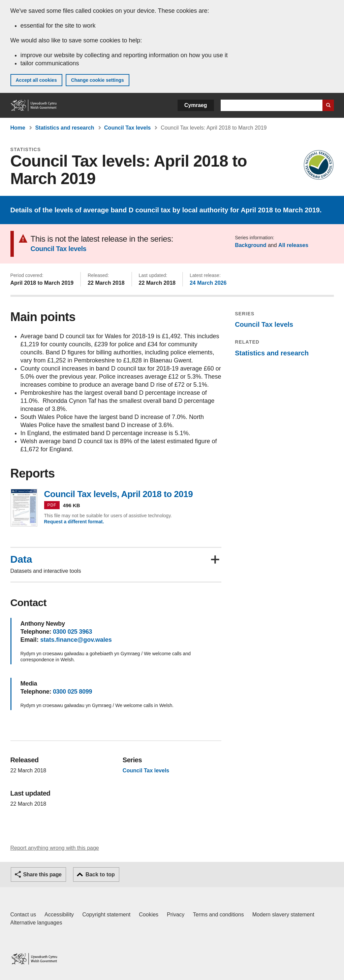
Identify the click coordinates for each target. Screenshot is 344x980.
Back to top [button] (100, 874)
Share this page (42, 874)
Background (251, 245)
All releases (293, 245)
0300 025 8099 (72, 692)
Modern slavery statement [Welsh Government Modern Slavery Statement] (283, 915)
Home (18, 128)
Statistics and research (65, 128)
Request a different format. (74, 522)
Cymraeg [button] (196, 105)
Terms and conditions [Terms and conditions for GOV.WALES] (218, 915)
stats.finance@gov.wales (76, 640)
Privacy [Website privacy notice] (176, 915)
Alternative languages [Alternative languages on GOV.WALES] (36, 923)
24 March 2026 (208, 283)
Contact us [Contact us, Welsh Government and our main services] (23, 915)
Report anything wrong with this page (55, 848)
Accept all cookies (36, 80)
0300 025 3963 (72, 632)
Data (21, 559)
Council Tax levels (127, 128)
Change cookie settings (98, 80)
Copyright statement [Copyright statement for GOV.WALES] (106, 915)
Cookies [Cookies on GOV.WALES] (149, 915)
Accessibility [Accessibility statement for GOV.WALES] (59, 915)
